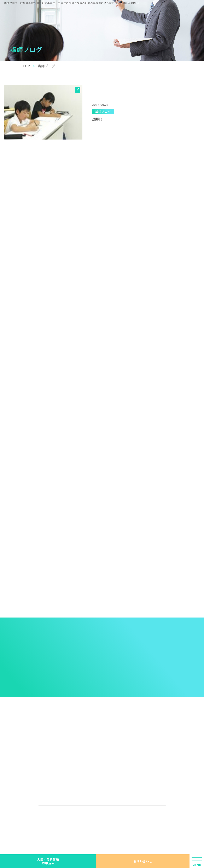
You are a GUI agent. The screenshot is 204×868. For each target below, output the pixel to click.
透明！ (98, 119)
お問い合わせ (143, 861)
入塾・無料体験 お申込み (48, 861)
